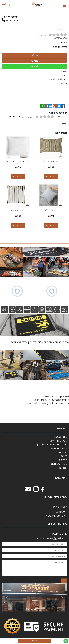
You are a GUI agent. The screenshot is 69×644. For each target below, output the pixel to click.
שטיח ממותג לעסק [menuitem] (58, 441)
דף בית (65, 29)
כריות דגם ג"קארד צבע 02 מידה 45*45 (18, 162)
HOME (59, 29)
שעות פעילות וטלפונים (56, 497)
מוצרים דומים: (61, 133)
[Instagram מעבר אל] (36, 490)
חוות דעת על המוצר (58, 113)
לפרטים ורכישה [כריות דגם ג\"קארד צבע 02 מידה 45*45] (18, 177)
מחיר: (63, 43)
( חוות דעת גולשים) (41, 35)
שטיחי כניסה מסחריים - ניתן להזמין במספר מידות (40, 342)
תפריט (64, 7)
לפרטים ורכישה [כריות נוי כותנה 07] (51, 226)
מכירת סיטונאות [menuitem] (59, 464)
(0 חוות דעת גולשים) (28, 117)
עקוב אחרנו (61, 478)
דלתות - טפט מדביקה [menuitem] (56, 448)
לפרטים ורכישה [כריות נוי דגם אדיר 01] (18, 226)
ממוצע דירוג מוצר (38, 117)
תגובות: (64, 123)
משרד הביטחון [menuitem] (60, 437)
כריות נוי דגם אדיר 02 (51, 161)
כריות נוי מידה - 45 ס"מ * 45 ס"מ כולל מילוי (58, 81)
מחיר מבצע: (62, 47)
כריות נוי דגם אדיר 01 (18, 210)
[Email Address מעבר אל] (28, 490)
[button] (7, 597)
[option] (34, 597)
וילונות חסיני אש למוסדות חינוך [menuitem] (52, 444)
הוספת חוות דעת (15, 116)
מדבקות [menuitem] (63, 460)
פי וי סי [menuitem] (64, 456)
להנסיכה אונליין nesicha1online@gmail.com (51, 536)
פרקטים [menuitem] (63, 452)
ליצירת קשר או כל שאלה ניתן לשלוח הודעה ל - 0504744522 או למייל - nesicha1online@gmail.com (48, 400)
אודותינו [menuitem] (63, 468)
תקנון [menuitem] (65, 471)
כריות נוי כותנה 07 (51, 210)
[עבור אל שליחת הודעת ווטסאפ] (66, 641)
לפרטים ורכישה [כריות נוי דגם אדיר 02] (51, 177)
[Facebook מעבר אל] (43, 490)
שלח (64, 581)
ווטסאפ (34, 66)
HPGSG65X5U (57, 38)
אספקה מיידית (11, 18)
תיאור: (64, 71)
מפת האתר (61, 428)
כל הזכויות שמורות (57, 524)
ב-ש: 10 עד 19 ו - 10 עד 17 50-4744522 (57, 512)
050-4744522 (12, 20)
